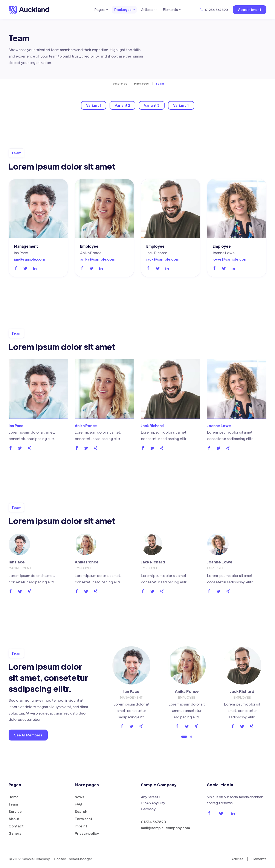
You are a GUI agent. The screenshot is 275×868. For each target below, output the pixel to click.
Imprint (81, 826)
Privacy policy (87, 833)
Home (14, 797)
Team (13, 804)
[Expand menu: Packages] (134, 10)
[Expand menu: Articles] (156, 10)
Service (15, 811)
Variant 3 (152, 105)
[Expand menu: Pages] (107, 10)
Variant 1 (94, 105)
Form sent (84, 819)
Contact (16, 826)
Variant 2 (122, 105)
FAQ (78, 804)
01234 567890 (216, 10)
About (14, 819)
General (15, 833)
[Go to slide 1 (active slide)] (184, 737)
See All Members (28, 735)
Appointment (250, 10)
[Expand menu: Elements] (180, 10)
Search (81, 811)
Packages (123, 10)
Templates (119, 83)
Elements (170, 10)
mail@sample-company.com (165, 828)
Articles (147, 10)
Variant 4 (181, 105)
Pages (99, 10)
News (79, 797)
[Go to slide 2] (191, 737)
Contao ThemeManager (73, 859)
